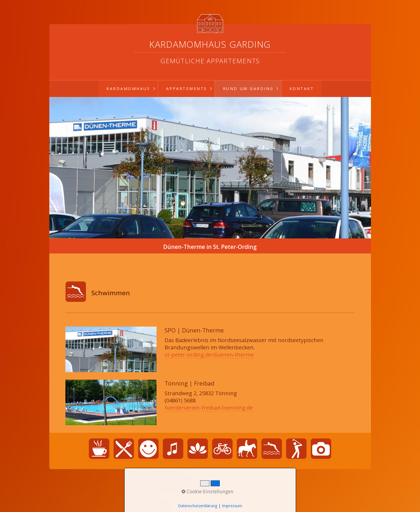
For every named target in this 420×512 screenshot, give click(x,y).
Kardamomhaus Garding (210, 44)
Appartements (187, 89)
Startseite (179, 487)
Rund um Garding (248, 89)
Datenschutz (208, 487)
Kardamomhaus (128, 89)
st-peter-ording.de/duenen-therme (209, 355)
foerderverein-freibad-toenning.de (209, 408)
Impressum (239, 487)
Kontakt (302, 89)
